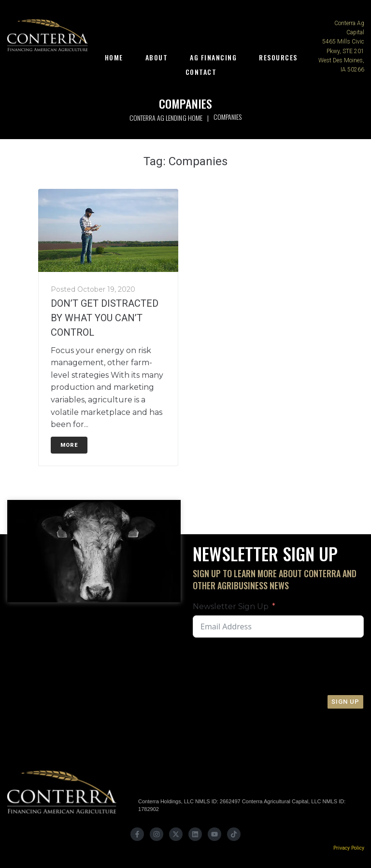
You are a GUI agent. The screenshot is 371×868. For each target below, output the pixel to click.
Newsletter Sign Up (231, 606)
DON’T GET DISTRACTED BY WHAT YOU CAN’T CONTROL (105, 318)
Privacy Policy (349, 848)
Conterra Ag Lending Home (166, 118)
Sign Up (345, 702)
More (69, 445)
